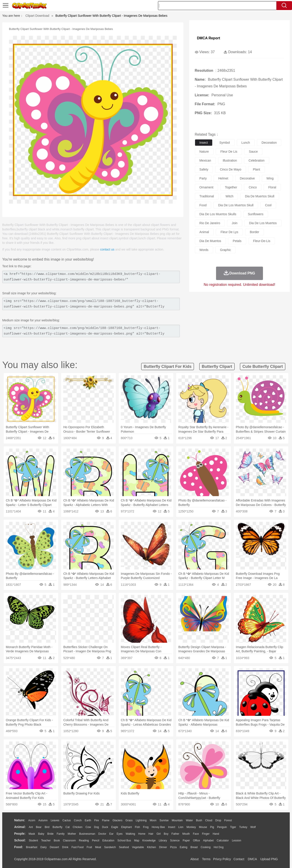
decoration (269, 143)
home (142, 834)
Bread (194, 847)
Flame (106, 820)
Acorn (32, 820)
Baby (41, 834)
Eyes (120, 834)
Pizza (173, 847)
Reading (84, 841)
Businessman (87, 834)
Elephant (127, 827)
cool (268, 205)
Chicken (78, 827)
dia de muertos (210, 241)
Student (33, 841)
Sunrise (164, 820)
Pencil (96, 841)
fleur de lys (229, 232)
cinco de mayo (231, 169)
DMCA (252, 859)
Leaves (55, 820)
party (203, 178)
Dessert (54, 847)
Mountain (177, 820)
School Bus (124, 841)
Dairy (44, 847)
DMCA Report (209, 38)
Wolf (253, 827)
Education (108, 841)
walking (130, 834)
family (61, 834)
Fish (138, 827)
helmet (223, 178)
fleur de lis (229, 152)
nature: (20, 820)
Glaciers (118, 820)
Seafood (124, 847)
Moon (153, 820)
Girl (159, 834)
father (175, 834)
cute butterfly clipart (263, 367)
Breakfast (32, 847)
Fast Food (78, 847)
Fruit (89, 847)
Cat (68, 827)
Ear (111, 834)
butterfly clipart (217, 367)
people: (20, 834)
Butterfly (57, 827)
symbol (225, 143)
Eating (184, 847)
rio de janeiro (210, 223)
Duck (105, 827)
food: (19, 847)
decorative (247, 178)
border (254, 232)
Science (175, 841)
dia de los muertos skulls (218, 214)
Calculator (223, 841)
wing (270, 178)
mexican (205, 160)
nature (204, 152)
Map (137, 841)
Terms (206, 859)
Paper (186, 841)
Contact (239, 859)
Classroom (69, 841)
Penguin (222, 827)
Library (163, 841)
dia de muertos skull (260, 196)
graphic (226, 250)
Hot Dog (218, 847)
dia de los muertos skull (236, 205)
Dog (97, 827)
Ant (31, 827)
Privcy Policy (222, 859)
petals (237, 241)
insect (204, 143)
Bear (39, 827)
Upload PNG (269, 859)
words (204, 250)
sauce (253, 152)
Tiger (233, 827)
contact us (107, 249)
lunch (246, 143)
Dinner (163, 847)
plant (256, 169)
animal (204, 232)
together (231, 187)
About (194, 859)
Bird (47, 827)
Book (57, 841)
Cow (88, 827)
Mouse (203, 827)
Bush (199, 820)
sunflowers (256, 214)
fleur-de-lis (262, 241)
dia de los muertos (263, 223)
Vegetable (138, 847)
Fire (97, 820)
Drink (65, 847)
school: (20, 840)
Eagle (115, 827)
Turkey (243, 827)
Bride (50, 834)
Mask (32, 834)
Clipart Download (37, 16)
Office (196, 841)
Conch (78, 820)
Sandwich (110, 847)
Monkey (191, 827)
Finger (206, 834)
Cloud (209, 820)
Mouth (186, 834)
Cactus (67, 820)
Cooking (206, 847)
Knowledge (149, 841)
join (235, 223)
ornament (206, 187)
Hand (216, 834)
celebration (257, 160)
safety (204, 169)
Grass (129, 820)
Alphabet (208, 841)
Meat (98, 847)
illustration (230, 160)
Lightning (141, 820)
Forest (228, 820)
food (203, 205)
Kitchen (151, 847)
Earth (88, 820)
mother (72, 834)
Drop (218, 820)
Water (189, 820)
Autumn (43, 820)
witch (229, 196)
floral (272, 187)
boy (166, 834)
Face (196, 834)
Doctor (102, 834)
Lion (181, 827)
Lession (236, 841)
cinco (253, 187)
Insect (172, 827)
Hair (151, 834)
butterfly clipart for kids (168, 367)
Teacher (46, 841)
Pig (212, 827)
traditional (207, 196)
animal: (20, 827)
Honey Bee (158, 827)
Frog (146, 827)
